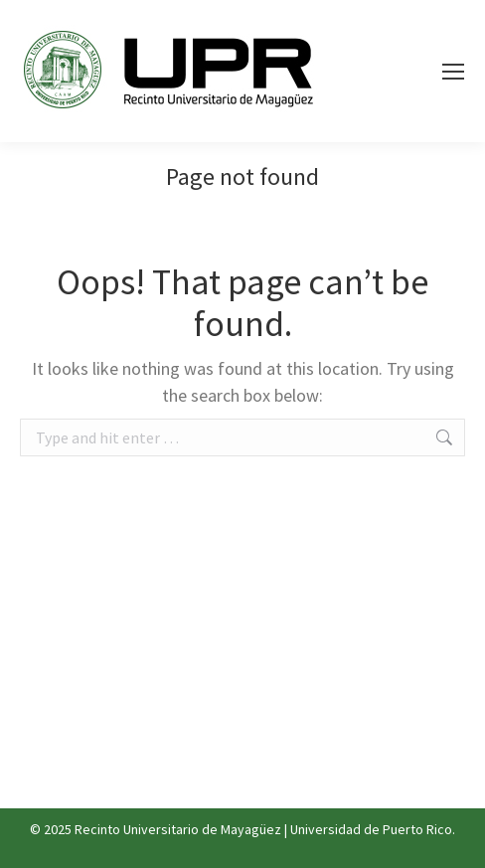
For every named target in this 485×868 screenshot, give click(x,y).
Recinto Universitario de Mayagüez (178, 829)
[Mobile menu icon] (453, 72)
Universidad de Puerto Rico (371, 829)
